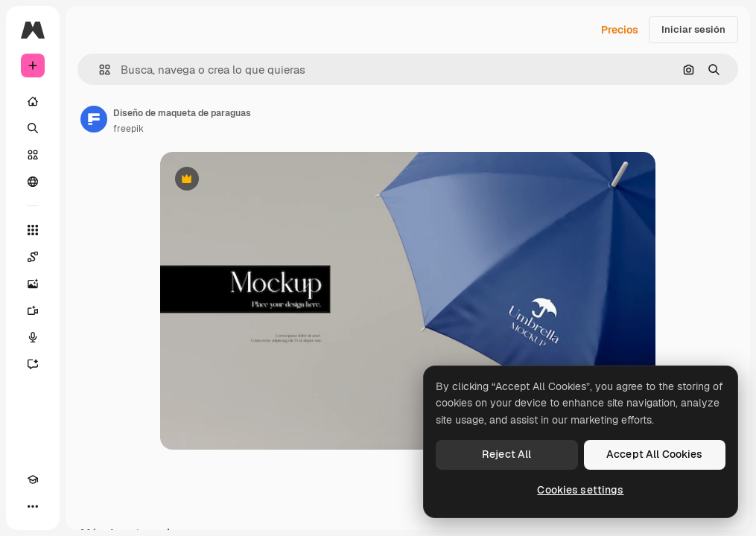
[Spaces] (33, 257)
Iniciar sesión (693, 29)
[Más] (33, 506)
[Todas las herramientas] (33, 230)
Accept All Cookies (655, 454)
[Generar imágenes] (33, 284)
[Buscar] (33, 128)
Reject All (506, 454)
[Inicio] (33, 101)
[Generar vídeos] (33, 310)
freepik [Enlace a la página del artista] (128, 129)
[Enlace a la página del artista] (94, 119)
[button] (99, 70)
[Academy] (33, 479)
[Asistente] (33, 364)
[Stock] (33, 155)
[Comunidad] (33, 182)
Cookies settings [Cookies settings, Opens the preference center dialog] (580, 490)
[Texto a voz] (33, 337)
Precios (620, 30)
